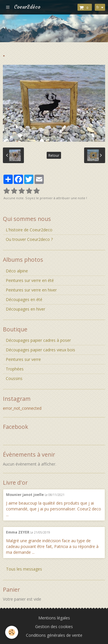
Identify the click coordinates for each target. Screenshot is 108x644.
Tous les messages (24, 569)
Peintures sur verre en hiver (31, 290)
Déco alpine (17, 271)
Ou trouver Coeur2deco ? (29, 239)
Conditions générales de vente (54, 635)
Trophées (15, 369)
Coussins (14, 378)
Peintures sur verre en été (30, 280)
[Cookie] (12, 632)
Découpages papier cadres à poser (38, 340)
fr (98, 7)
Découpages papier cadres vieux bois (40, 350)
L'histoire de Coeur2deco (29, 230)
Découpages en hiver (25, 309)
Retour (54, 155)
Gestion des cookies (54, 627)
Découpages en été (24, 299)
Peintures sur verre (23, 359)
